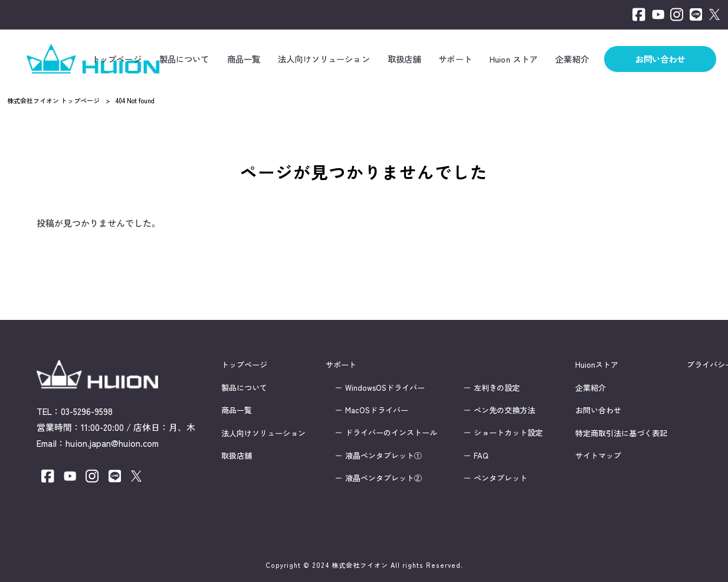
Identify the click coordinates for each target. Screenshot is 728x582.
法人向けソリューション (263, 433)
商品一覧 (237, 410)
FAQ (481, 455)
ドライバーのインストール (391, 433)
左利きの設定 (497, 387)
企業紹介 (591, 387)
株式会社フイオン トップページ (53, 100)
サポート (341, 365)
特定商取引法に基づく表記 (621, 433)
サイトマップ (598, 455)
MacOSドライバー (377, 410)
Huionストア (597, 365)
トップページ (244, 365)
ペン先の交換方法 (504, 410)
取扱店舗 (237, 455)
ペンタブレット (501, 478)
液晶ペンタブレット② (383, 478)
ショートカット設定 (508, 433)
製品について (244, 387)
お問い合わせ (598, 410)
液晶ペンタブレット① (383, 455)
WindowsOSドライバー (385, 387)
